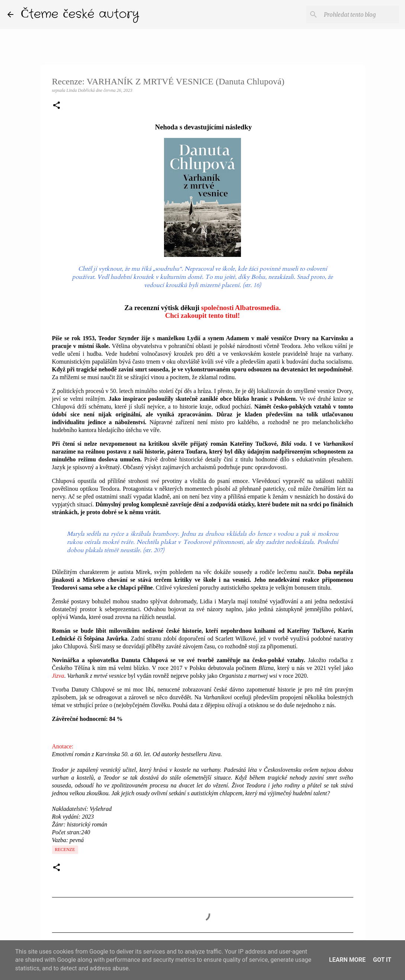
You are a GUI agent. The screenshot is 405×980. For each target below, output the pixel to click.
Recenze (65, 850)
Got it (382, 960)
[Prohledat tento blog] (360, 14)
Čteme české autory (80, 14)
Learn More (347, 960)
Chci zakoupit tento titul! (202, 315)
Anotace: (63, 746)
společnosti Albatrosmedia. (241, 308)
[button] (57, 106)
